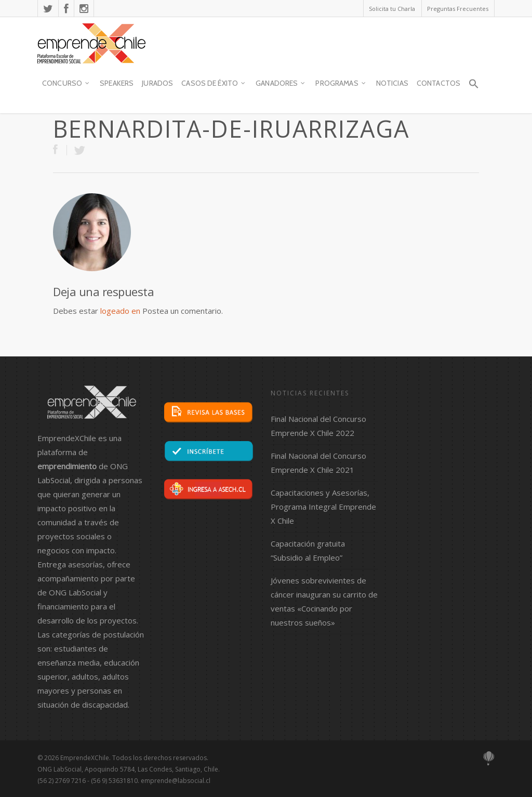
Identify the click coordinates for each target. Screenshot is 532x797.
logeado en (120, 311)
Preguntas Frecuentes (458, 9)
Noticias (392, 83)
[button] (473, 88)
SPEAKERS (117, 83)
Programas (341, 84)
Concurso (66, 84)
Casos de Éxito (214, 84)
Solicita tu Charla (392, 9)
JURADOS (157, 83)
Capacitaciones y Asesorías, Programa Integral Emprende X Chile (323, 507)
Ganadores (281, 84)
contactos (438, 83)
